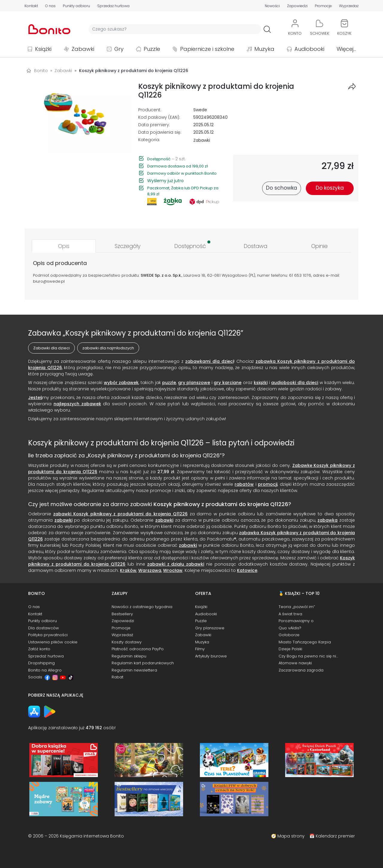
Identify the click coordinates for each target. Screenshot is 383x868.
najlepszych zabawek (77, 404)
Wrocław (173, 570)
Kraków (128, 570)
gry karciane (228, 383)
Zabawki (83, 49)
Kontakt (31, 6)
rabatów (244, 484)
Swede (200, 110)
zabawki (63, 520)
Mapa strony (291, 836)
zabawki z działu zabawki (176, 564)
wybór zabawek (121, 383)
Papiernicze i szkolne (207, 49)
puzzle (169, 383)
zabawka (327, 520)
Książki (43, 49)
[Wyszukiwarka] (175, 29)
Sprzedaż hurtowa (113, 6)
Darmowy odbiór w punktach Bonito (182, 173)
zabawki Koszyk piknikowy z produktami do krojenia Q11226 (120, 514)
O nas (50, 6)
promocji (268, 484)
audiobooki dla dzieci (295, 383)
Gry (119, 49)
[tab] (64, 246)
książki (261, 383)
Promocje (323, 6)
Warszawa (150, 570)
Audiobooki (309, 49)
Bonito (41, 71)
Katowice (247, 570)
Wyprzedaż (349, 6)
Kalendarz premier (335, 836)
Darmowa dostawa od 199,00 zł (177, 166)
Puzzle (152, 49)
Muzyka (264, 49)
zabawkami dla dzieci (209, 361)
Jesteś (35, 398)
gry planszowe (194, 383)
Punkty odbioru (76, 6)
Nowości (272, 6)
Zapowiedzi (297, 6)
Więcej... (346, 49)
